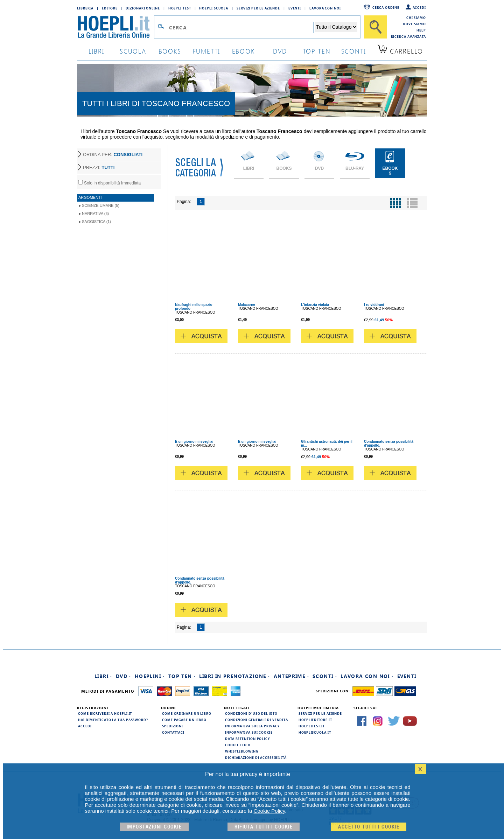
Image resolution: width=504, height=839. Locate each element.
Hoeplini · (150, 676)
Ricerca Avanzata (408, 36)
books (170, 51)
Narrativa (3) (95, 214)
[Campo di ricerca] (241, 27)
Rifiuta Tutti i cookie (264, 827)
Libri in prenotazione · (234, 676)
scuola (133, 51)
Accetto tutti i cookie (369, 827)
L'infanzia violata (315, 305)
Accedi (419, 7)
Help (421, 30)
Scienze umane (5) (101, 205)
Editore (110, 8)
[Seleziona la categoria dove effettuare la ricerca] (336, 27)
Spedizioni (173, 726)
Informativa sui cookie (249, 732)
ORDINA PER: (113, 155)
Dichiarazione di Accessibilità (256, 757)
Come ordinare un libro (187, 713)
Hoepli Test (180, 8)
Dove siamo (414, 24)
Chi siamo (416, 18)
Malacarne (247, 305)
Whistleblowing (242, 751)
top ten (317, 51)
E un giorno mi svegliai (194, 442)
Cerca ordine (386, 7)
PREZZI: (99, 167)
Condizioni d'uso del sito (251, 713)
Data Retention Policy (247, 739)
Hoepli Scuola (214, 8)
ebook (243, 51)
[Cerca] (376, 27)
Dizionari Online (143, 8)
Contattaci (173, 732)
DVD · (124, 676)
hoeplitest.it (312, 726)
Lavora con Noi (325, 8)
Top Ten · (182, 676)
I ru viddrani (374, 305)
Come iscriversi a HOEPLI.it (105, 713)
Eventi (295, 8)
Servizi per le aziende (258, 8)
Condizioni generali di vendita (257, 720)
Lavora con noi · (367, 676)
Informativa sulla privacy (252, 726)
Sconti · (325, 676)
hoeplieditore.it (315, 720)
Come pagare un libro (184, 720)
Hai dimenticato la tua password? (113, 720)
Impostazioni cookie (154, 827)
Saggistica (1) (96, 222)
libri (96, 51)
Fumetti (207, 51)
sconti (354, 51)
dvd (280, 51)
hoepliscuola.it (315, 732)
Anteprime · (291, 676)
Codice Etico (238, 745)
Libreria (85, 8)
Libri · (103, 676)
